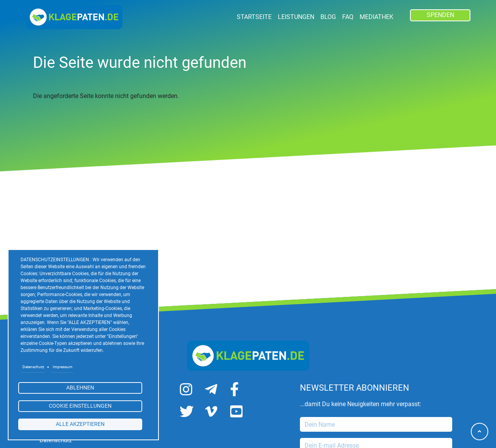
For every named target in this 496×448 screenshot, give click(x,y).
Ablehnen (80, 388)
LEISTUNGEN (296, 17)
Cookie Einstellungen (80, 406)
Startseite (254, 17)
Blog (328, 17)
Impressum (63, 367)
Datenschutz (33, 367)
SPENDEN (440, 15)
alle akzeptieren (80, 424)
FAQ (348, 17)
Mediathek (376, 17)
